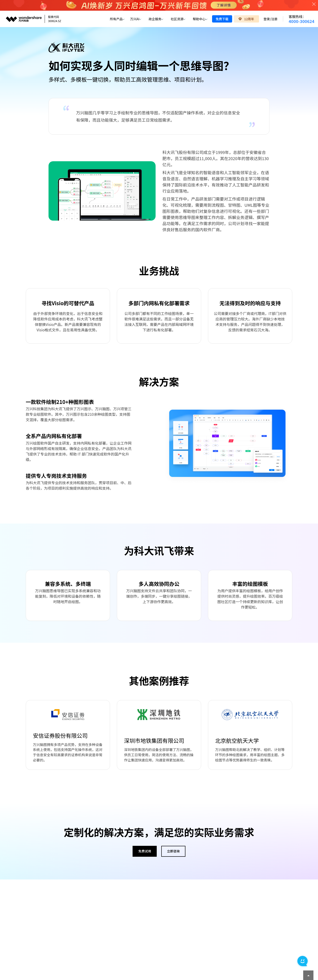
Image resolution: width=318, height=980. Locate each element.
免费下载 (222, 19)
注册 (274, 19)
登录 (267, 19)
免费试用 (145, 853)
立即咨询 (173, 853)
